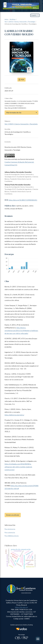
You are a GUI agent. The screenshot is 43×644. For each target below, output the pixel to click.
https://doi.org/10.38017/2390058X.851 (23, 200)
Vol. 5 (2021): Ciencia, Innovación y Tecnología (20, 22)
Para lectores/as (10, 529)
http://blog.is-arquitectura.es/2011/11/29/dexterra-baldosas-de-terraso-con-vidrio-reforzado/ (21, 330)
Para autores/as (10, 533)
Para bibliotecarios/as (12, 536)
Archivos (13, 19)
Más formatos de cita (14, 113)
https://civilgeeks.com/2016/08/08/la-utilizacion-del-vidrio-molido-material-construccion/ (18, 467)
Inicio (6, 19)
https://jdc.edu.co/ (21, 607)
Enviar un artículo (13, 515)
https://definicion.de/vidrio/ (14, 415)
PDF (22, 80)
